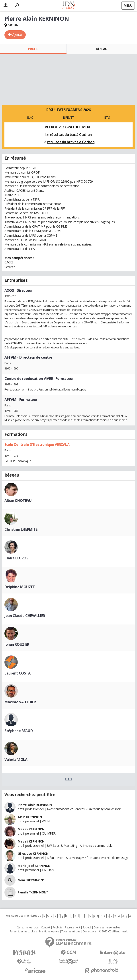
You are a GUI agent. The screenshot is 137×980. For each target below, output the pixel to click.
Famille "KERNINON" (33, 892)
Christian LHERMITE (21, 529)
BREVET (68, 117)
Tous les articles (71, 932)
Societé (87, 928)
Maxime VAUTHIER (20, 702)
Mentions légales (49, 932)
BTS (107, 117)
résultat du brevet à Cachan (71, 142)
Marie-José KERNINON (34, 866)
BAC (30, 117)
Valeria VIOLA (16, 760)
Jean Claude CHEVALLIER (25, 616)
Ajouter (17, 34)
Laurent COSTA (18, 673)
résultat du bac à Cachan (71, 135)
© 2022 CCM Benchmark (113, 932)
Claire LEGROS (16, 558)
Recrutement (72, 928)
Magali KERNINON (31, 829)
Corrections (90, 932)
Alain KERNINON (30, 817)
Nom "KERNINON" (31, 880)
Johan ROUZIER (17, 644)
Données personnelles (107, 928)
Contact (46, 928)
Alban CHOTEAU (18, 501)
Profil (33, 49)
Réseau (102, 49)
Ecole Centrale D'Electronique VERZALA (37, 445)
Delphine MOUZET (20, 587)
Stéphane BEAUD (19, 731)
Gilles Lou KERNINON (33, 853)
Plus (68, 779)
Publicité (57, 928)
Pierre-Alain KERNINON (35, 805)
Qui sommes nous (28, 928)
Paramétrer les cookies (23, 932)
